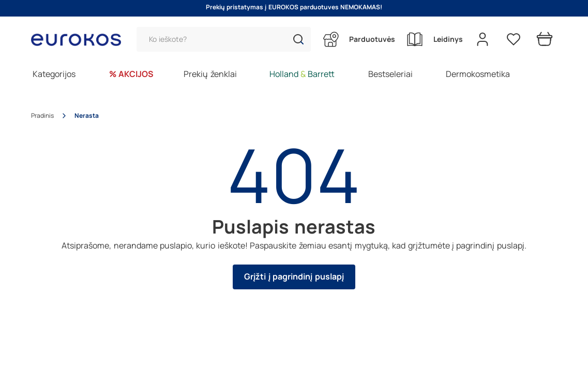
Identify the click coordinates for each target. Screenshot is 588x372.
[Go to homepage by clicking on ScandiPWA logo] (80, 40)
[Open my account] (483, 39)
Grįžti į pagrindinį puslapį (294, 277)
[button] (298, 39)
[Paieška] (224, 39)
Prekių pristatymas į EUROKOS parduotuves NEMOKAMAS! (294, 7)
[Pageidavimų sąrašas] (514, 39)
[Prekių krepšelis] (545, 39)
